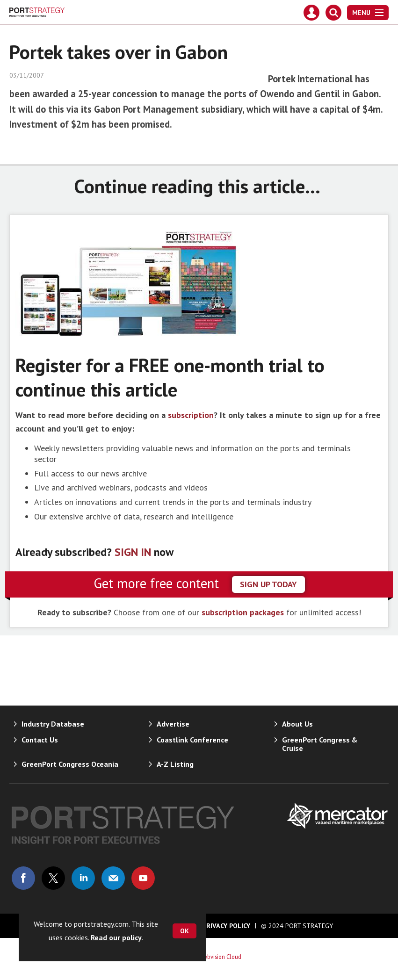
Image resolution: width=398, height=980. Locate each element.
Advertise (173, 724)
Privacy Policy (226, 926)
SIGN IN (133, 552)
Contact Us (40, 740)
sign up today (268, 584)
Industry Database (53, 724)
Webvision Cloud (221, 957)
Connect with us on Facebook (23, 878)
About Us (297, 724)
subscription (191, 415)
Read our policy (116, 937)
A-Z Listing (175, 764)
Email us (113, 878)
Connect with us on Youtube (143, 878)
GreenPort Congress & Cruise (320, 744)
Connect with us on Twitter (53, 878)
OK (185, 931)
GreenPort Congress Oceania (70, 764)
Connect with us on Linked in (83, 878)
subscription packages (243, 612)
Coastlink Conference (192, 740)
